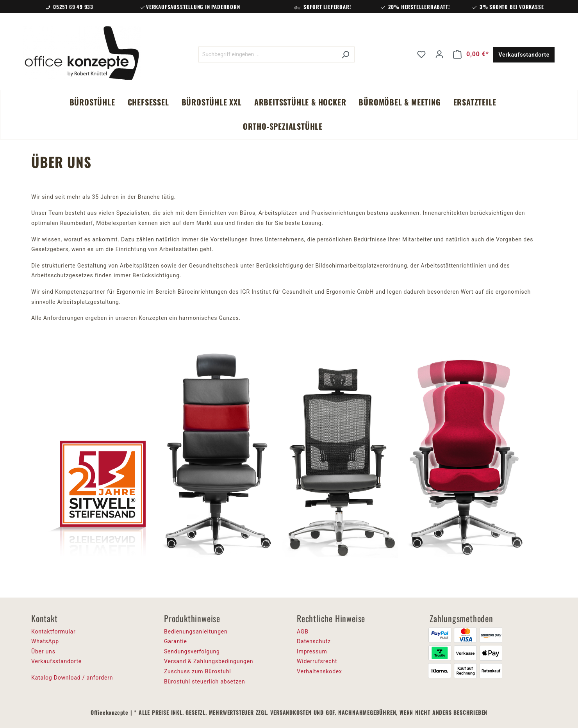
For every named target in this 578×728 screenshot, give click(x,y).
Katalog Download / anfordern (72, 678)
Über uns (43, 651)
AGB (303, 632)
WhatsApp (45, 641)
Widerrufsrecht (317, 661)
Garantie (176, 641)
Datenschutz (314, 641)
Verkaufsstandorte (524, 55)
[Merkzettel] (421, 54)
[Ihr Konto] (439, 54)
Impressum (312, 651)
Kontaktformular (54, 632)
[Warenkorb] (471, 54)
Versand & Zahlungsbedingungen (209, 661)
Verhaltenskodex (319, 671)
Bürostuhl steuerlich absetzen (204, 682)
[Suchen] (345, 54)
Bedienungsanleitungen (196, 632)
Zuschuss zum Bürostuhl (198, 671)
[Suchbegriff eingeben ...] (268, 54)
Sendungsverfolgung (192, 651)
